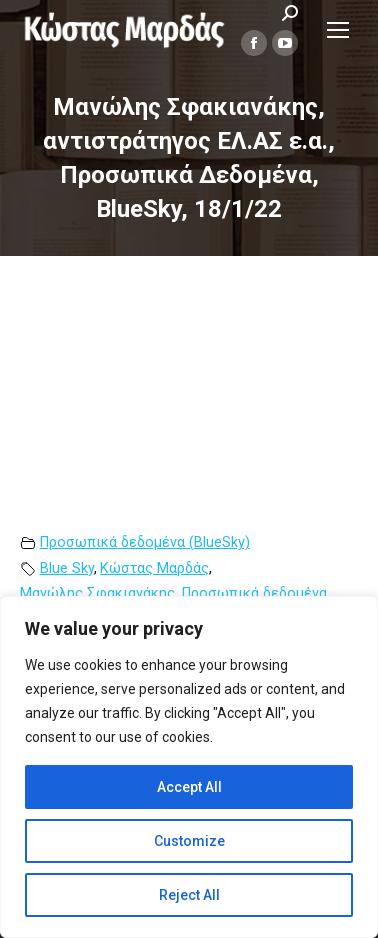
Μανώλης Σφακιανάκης (97, 593)
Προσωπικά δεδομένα (254, 593)
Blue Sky (67, 568)
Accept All (189, 787)
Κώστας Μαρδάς (154, 568)
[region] (189, 767)
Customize (189, 841)
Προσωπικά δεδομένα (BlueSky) (145, 542)
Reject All (189, 895)
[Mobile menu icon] (338, 30)
